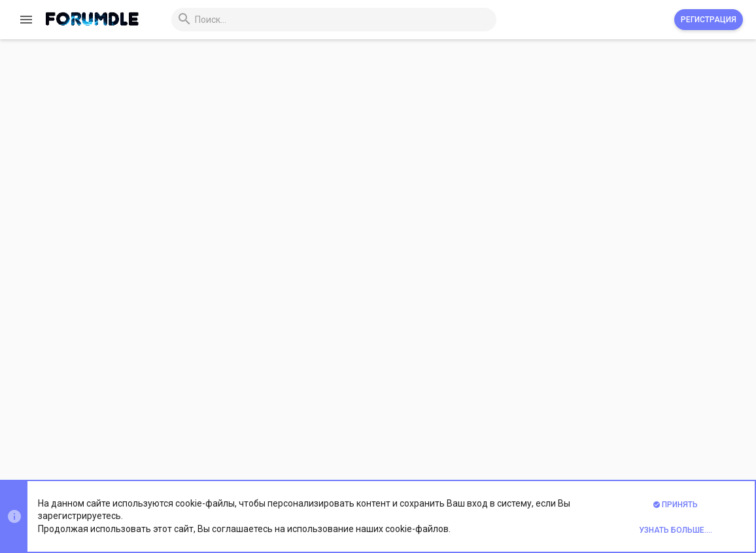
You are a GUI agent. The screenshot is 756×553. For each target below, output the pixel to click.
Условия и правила (451, 434)
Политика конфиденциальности (561, 434)
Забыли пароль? (394, 241)
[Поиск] (333, 20)
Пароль (319, 223)
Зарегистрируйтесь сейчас (493, 349)
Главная (690, 434)
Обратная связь (372, 434)
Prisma (167, 434)
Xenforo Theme (210, 468)
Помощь (650, 434)
